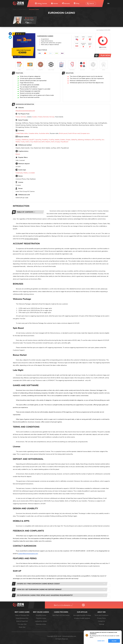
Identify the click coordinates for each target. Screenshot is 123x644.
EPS (93, 140)
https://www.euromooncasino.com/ (25, 111)
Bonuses (67, 3)
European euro (85, 133)
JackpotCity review (41, 621)
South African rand (74, 133)
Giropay (57, 142)
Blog (78, 3)
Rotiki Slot (22, 627)
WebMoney (25, 140)
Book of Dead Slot (22, 621)
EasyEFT (32, 140)
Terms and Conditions (101, 615)
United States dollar (22, 133)
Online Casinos (42, 3)
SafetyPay (74, 140)
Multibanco (88, 140)
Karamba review (41, 624)
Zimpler (68, 140)
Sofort (27, 142)
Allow (114, 641)
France (18, 117)
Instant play (19, 173)
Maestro (48, 142)
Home (15, 9)
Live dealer (32, 173)
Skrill (53, 142)
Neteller (57, 140)
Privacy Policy (101, 618)
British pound (63, 133)
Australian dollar (44, 133)
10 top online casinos (31, 239)
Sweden (34, 117)
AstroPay (98, 140)
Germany (23, 117)
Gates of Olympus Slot (22, 615)
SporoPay (38, 140)
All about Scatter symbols (82, 618)
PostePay (45, 140)
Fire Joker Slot (22, 624)
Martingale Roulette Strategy (82, 615)
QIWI (43, 142)
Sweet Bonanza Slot (22, 618)
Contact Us (101, 621)
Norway (52, 117)
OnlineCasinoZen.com (69, 636)
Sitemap (101, 624)
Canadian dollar (33, 133)
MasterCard (37, 142)
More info (101, 641)
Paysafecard (64, 142)
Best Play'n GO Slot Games (61, 615)
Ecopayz (18, 140)
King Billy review (41, 615)
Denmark (46, 117)
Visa (31, 142)
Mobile (25, 173)
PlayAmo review (41, 618)
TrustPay (51, 140)
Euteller (63, 140)
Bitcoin (18, 154)
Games (56, 3)
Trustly (23, 142)
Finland (40, 117)
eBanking (81, 140)
